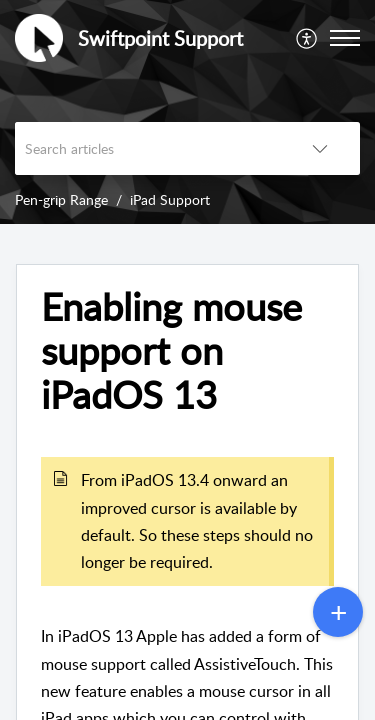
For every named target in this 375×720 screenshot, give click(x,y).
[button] (307, 38)
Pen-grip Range (61, 199)
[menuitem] (307, 38)
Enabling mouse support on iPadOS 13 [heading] (171, 350)
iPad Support (170, 199)
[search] (147, 148)
